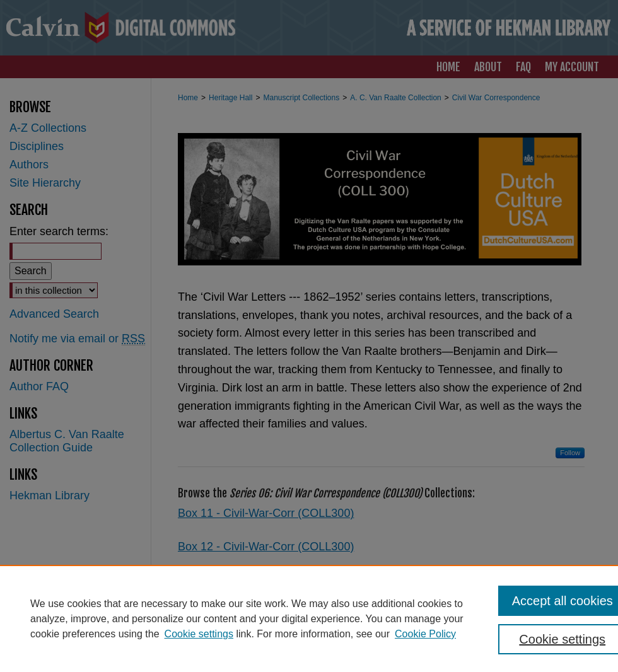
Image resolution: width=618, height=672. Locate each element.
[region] (309, 618)
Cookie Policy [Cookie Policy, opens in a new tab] (425, 634)
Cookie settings (199, 634)
